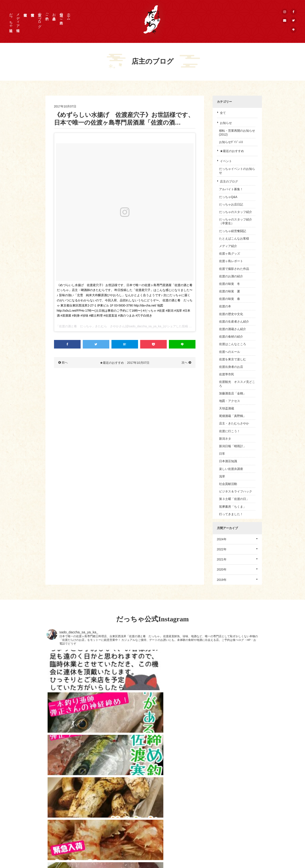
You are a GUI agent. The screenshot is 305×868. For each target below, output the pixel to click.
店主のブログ (40, 18)
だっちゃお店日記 (231, 204)
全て (223, 113)
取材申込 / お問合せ (230, 808)
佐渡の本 (225, 306)
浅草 (222, 476)
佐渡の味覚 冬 (230, 284)
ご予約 (47, 13)
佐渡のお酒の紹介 (231, 276)
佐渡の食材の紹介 (231, 337)
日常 (222, 454)
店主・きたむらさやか (234, 423)
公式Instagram (227, 829)
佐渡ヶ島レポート (231, 261)
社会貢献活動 (228, 484)
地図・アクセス (230, 401)
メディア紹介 (228, 246)
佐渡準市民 (227, 374)
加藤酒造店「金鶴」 (233, 393)
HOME (179, 802)
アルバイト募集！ (231, 189)
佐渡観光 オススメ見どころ (237, 384)
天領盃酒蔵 (227, 408)
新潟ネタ (225, 439)
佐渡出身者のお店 (231, 367)
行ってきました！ (231, 514)
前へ (65, 362)
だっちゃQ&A (228, 197)
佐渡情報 (180, 835)
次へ (185, 362)
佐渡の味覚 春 (230, 299)
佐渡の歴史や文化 (231, 314)
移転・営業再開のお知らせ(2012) (237, 133)
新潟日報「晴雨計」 (233, 446)
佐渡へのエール (230, 352)
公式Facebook (226, 818)
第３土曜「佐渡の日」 (234, 499)
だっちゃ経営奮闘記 (233, 231)
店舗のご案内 (61, 15)
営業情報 (180, 829)
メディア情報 (18, 18)
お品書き (54, 15)
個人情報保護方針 (229, 813)
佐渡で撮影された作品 (234, 269)
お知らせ (226, 123)
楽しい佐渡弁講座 (231, 469)
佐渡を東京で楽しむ (233, 359)
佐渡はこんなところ (233, 344)
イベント (226, 161)
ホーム (69, 15)
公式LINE (223, 835)
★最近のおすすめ (232, 151)
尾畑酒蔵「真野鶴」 (233, 416)
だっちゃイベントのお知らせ (237, 171)
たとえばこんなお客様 (234, 239)
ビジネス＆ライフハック (236, 491)
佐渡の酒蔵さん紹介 (233, 329)
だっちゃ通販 (11, 19)
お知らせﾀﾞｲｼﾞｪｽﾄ (231, 142)
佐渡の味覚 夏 (230, 291)
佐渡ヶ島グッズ (230, 254)
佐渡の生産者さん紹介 (234, 322)
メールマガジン (227, 840)
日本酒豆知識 (228, 461)
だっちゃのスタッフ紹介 (236, 212)
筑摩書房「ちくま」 (233, 507)
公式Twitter (224, 824)
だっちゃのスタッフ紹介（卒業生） (236, 221)
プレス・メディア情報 (232, 802)
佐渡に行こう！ (230, 431)
